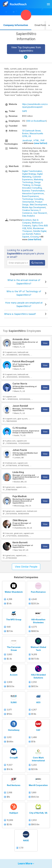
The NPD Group (14, 620)
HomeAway (14, 730)
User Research (40, 213)
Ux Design (36, 185)
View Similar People (26, 567)
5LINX (14, 702)
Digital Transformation (32, 171)
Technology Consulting (33, 199)
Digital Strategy (29, 174)
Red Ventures (14, 785)
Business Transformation (33, 191)
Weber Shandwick (14, 592)
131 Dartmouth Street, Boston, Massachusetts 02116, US (33, 133)
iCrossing (34, 237)
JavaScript (27, 140)
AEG (38, 702)
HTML (36, 140)
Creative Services (30, 210)
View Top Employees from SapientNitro (26, 49)
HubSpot (14, 813)
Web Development (38, 205)
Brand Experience (30, 196)
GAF (38, 730)
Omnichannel (28, 202)
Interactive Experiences (33, 193)
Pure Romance (38, 592)
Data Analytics (29, 216)
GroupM (14, 758)
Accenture (27, 220)
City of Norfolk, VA (38, 813)
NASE (26, 840)
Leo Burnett (27, 234)
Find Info (37, 263)
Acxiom (14, 675)
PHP (43, 140)
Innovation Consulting (32, 188)
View (45, 343)
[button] (49, 25)
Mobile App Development (34, 207)
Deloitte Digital (40, 231)
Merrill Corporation (38, 785)
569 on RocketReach (36, 121)
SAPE (25, 111)
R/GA (29, 228)
